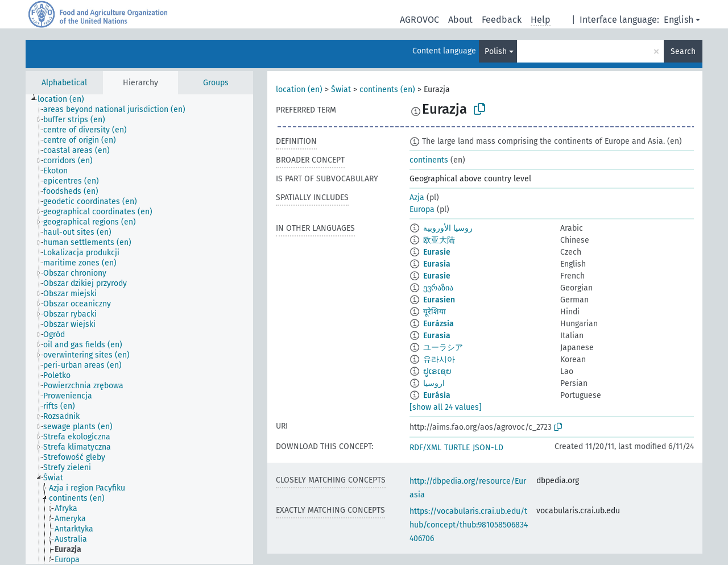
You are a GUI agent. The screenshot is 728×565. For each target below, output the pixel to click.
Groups (216, 83)
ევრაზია (438, 288)
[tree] (139, 329)
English (679, 20)
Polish (496, 51)
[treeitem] (66, 99)
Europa (422, 209)
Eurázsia (439, 324)
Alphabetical (64, 83)
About (460, 20)
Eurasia (437, 264)
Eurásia (437, 395)
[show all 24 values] (446, 407)
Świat (341, 90)
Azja (417, 198)
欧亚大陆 (439, 240)
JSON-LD (488, 448)
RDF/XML (425, 448)
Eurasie (437, 252)
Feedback (502, 20)
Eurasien (439, 300)
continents (429, 160)
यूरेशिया (435, 312)
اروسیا (434, 383)
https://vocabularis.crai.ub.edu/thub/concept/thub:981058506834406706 (469, 525)
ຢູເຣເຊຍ (437, 371)
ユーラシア (443, 348)
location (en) (299, 90)
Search (683, 51)
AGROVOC (419, 20)
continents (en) (387, 90)
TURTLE (457, 448)
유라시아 (439, 360)
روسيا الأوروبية (448, 228)
